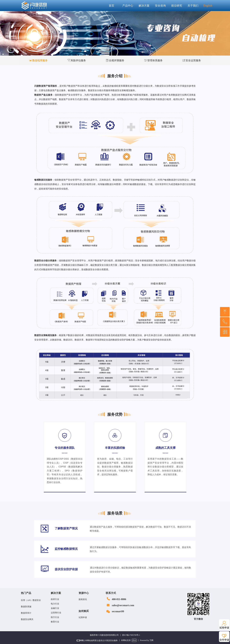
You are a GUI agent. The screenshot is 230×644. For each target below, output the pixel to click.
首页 (111, 6)
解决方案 (144, 6)
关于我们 (193, 6)
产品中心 (128, 6)
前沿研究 (177, 6)
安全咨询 (160, 6)
